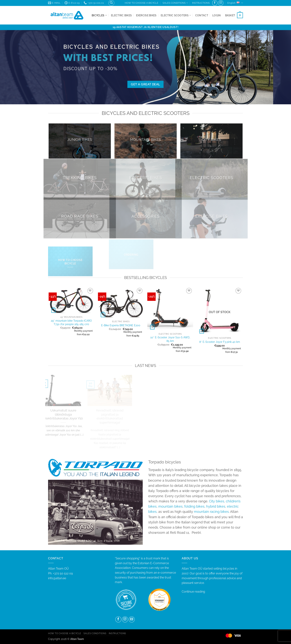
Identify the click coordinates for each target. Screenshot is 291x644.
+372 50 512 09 (63, 573)
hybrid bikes (216, 506)
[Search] (111, 3)
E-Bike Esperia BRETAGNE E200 (121, 325)
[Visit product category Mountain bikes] (146, 141)
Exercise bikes (146, 15)
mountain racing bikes (211, 512)
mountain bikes (170, 506)
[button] (216, 15)
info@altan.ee (57, 578)
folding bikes (194, 506)
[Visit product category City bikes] (211, 141)
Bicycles (99, 15)
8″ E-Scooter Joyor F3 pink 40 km (220, 342)
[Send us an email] (132, 619)
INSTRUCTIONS (201, 3)
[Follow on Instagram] (221, 3)
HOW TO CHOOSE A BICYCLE (142, 3)
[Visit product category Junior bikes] (80, 141)
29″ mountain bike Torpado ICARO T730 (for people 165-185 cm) (71, 322)
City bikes (217, 501)
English (235, 3)
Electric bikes (121, 15)
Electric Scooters (176, 15)
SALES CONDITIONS (175, 3)
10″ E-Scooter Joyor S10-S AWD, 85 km (170, 339)
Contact (202, 15)
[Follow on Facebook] (215, 3)
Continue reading (193, 592)
